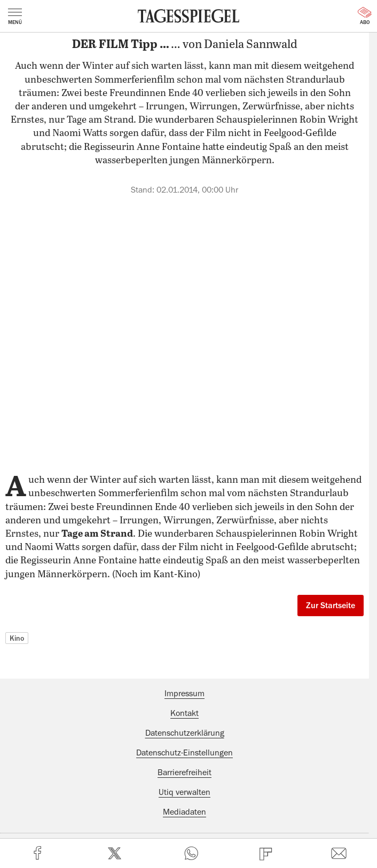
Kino (17, 638)
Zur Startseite (331, 606)
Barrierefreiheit (184, 773)
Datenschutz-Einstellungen (184, 753)
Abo (365, 16)
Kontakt (184, 713)
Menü (15, 17)
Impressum (184, 694)
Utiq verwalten (184, 792)
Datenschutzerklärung (185, 733)
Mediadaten (184, 812)
